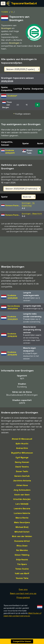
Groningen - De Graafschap (28, 204)
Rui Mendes (22, 554)
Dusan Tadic (22, 475)
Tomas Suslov (22, 572)
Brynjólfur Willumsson (22, 456)
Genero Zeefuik (22, 480)
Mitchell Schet (22, 535)
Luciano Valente (22, 517)
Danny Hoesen (22, 466)
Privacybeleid (23, 601)
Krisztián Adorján (22, 503)
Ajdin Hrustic (22, 447)
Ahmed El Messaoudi (22, 442)
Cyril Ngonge (22, 461)
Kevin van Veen (22, 498)
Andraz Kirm (22, 452)
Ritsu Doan (22, 549)
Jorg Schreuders (22, 493)
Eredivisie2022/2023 (13, 321)
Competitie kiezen (22, 641)
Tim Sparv (22, 568)
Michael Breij (22, 531)
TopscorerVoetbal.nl (24, 3)
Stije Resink (22, 563)
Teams (5, 12)
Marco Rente (22, 521)
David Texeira (22, 470)
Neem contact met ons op (23, 597)
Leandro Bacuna (22, 512)
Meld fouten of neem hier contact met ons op (22, 618)
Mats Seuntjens (22, 526)
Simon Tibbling (22, 558)
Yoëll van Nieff (22, 577)
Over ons (23, 593)
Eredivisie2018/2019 (12, 339)
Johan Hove (22, 489)
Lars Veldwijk (22, 507)
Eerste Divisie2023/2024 (14, 311)
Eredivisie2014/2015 (12, 357)
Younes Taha (22, 582)
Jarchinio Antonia (22, 484)
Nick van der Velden (22, 540)
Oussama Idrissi (22, 544)
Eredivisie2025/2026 (13, 300)
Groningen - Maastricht (32, 214)
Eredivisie (10, 152)
